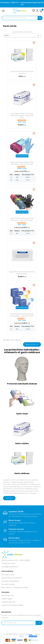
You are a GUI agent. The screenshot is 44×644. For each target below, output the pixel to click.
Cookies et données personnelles (12, 605)
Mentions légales (7, 599)
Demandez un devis (8, 575)
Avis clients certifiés (8, 584)
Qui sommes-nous (8, 596)
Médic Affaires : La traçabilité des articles (15, 588)
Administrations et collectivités (12, 578)
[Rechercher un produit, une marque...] (22, 18)
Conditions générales (8, 602)
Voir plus (9, 498)
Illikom (22, 636)
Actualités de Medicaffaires (10, 581)
